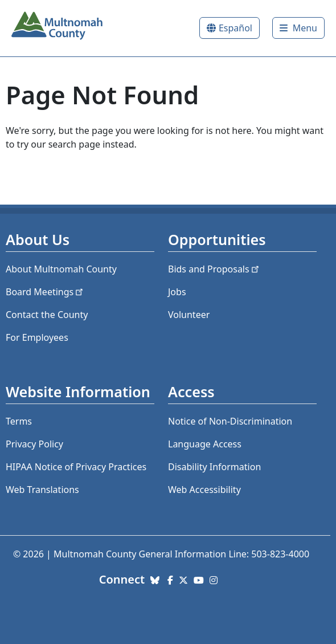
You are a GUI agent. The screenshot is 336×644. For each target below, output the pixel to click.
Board (45, 292)
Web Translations (42, 490)
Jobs (177, 292)
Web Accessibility (204, 490)
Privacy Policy (34, 444)
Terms (19, 421)
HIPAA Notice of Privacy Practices (76, 467)
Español (235, 28)
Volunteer (189, 315)
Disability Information (214, 467)
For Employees (37, 337)
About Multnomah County (61, 269)
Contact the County (47, 315)
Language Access (205, 444)
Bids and (214, 269)
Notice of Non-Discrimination (230, 421)
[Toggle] (298, 28)
